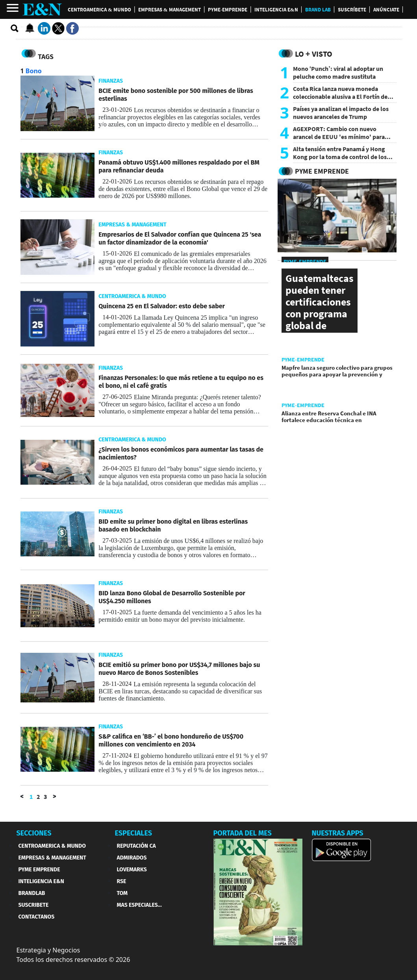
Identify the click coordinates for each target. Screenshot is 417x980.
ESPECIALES (134, 833)
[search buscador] (15, 29)
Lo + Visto (314, 54)
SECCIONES (34, 833)
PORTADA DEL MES (243, 833)
